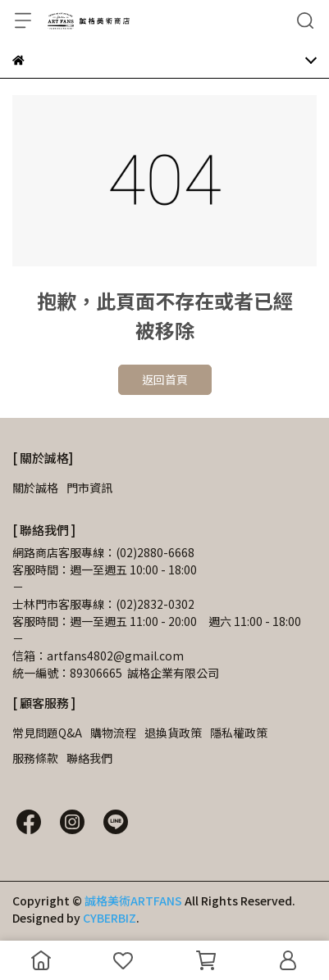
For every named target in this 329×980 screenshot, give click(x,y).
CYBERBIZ (110, 918)
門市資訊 (89, 488)
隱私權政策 (239, 733)
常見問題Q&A (47, 733)
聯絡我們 (89, 758)
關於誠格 (35, 488)
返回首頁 (165, 379)
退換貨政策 (173, 733)
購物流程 (113, 733)
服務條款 (35, 758)
